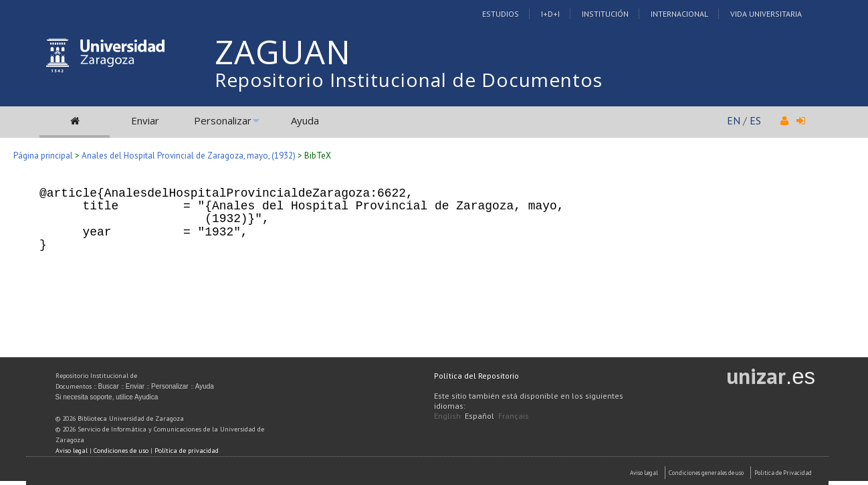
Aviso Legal (644, 473)
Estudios (501, 14)
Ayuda (305, 120)
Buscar (109, 386)
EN (734, 120)
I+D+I (550, 14)
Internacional (679, 14)
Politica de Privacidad (783, 473)
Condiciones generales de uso (706, 473)
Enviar (145, 120)
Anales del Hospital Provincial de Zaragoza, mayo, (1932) (189, 156)
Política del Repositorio (476, 376)
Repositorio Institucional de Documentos (409, 80)
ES (755, 120)
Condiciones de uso (121, 451)
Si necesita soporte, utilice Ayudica (107, 397)
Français (514, 416)
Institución (605, 14)
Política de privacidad (187, 451)
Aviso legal (72, 451)
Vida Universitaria (766, 14)
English (447, 416)
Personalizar (223, 120)
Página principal (43, 156)
